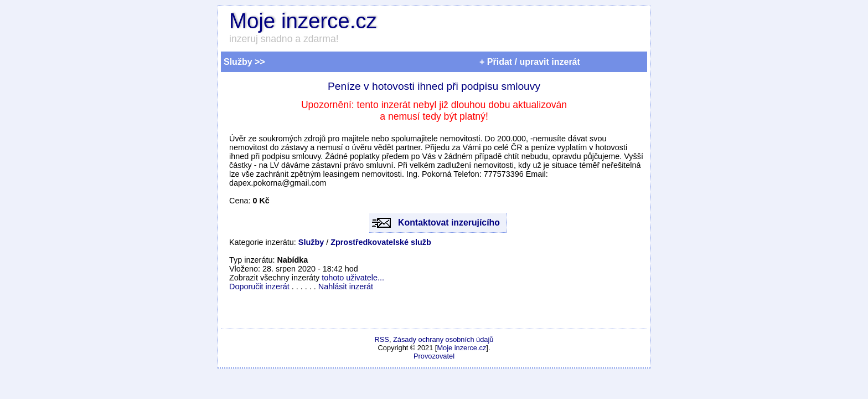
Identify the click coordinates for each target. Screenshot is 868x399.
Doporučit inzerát (259, 287)
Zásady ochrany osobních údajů (443, 339)
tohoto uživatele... (353, 278)
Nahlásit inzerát (346, 287)
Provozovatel (434, 356)
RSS (382, 339)
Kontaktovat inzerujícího (449, 222)
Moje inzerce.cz (303, 21)
